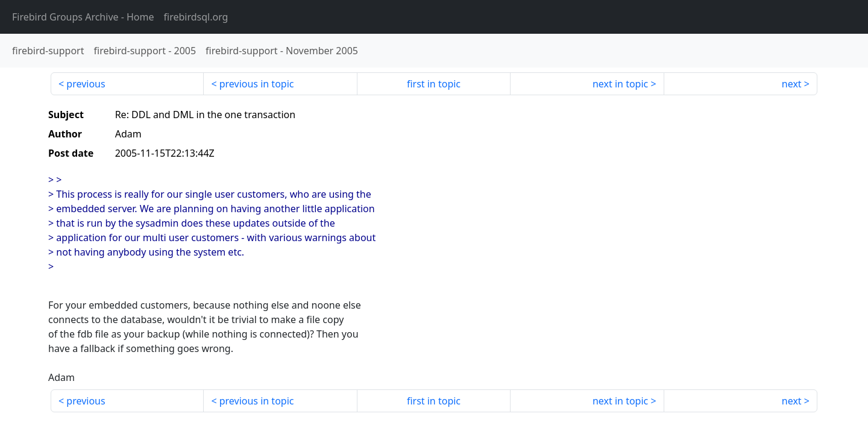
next (792, 84)
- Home (83, 17)
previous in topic (257, 84)
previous (86, 84)
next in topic (620, 84)
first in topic (434, 84)
